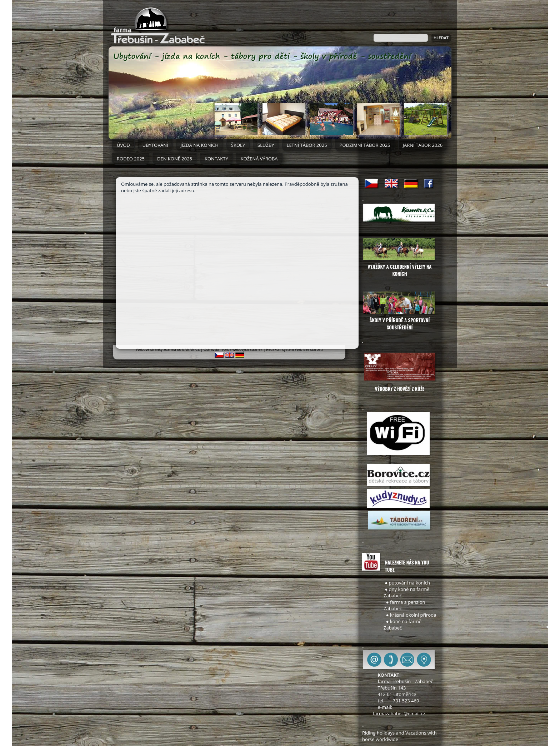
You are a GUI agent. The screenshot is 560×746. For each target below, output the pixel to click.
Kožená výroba (259, 159)
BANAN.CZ (191, 349)
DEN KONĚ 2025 (175, 159)
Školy (238, 145)
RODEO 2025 (131, 159)
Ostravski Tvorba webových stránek (233, 349)
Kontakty (216, 159)
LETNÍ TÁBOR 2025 (307, 145)
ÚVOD (123, 145)
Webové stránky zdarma (156, 349)
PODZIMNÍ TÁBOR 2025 (365, 145)
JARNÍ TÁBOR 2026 (423, 145)
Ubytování (155, 145)
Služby (266, 145)
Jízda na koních (200, 145)
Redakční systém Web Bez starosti (294, 349)
